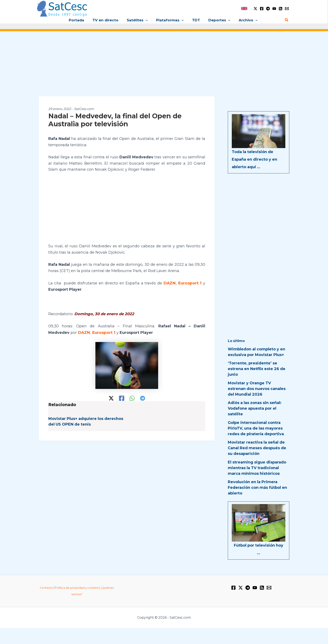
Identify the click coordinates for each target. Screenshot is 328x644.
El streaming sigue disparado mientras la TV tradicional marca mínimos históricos (257, 468)
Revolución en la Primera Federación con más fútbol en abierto (257, 488)
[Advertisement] (164, 67)
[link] (244, 8)
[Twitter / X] (255, 9)
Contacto (46, 588)
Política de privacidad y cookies (77, 588)
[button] (147, 20)
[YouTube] (274, 9)
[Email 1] (287, 9)
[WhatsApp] (132, 398)
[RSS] (281, 9)
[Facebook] (262, 9)
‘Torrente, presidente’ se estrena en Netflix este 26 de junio (257, 369)
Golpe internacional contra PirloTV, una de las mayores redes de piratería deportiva (256, 428)
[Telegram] (268, 9)
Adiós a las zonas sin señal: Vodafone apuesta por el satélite (255, 408)
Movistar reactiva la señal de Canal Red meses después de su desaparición (257, 448)
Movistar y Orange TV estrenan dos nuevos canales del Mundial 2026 (257, 389)
